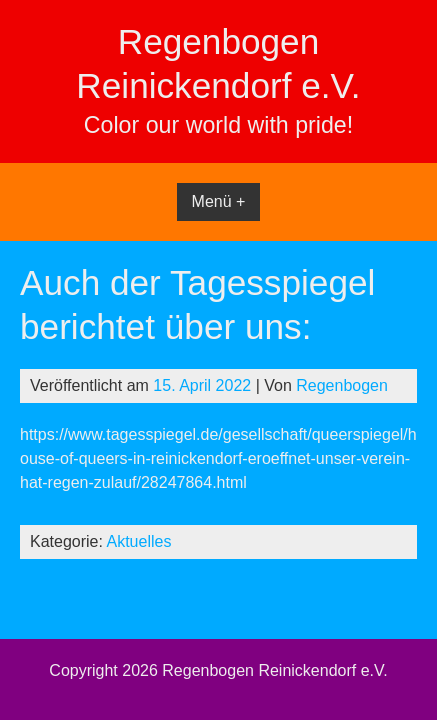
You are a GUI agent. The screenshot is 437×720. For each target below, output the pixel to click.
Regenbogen (342, 385)
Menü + (219, 201)
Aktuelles (139, 541)
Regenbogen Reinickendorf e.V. (274, 670)
